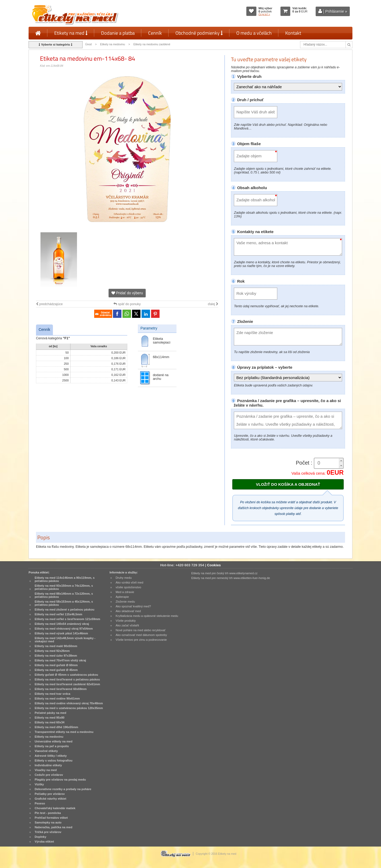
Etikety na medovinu (112, 44)
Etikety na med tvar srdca (53, 694)
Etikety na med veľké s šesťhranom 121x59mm (67, 619)
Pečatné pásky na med (50, 713)
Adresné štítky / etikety (51, 756)
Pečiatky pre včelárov (50, 794)
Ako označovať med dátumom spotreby (141, 635)
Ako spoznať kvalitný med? (133, 606)
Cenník (155, 33)
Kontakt (293, 33)
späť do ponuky (127, 304)
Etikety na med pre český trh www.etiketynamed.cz (224, 573)
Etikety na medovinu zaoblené (152, 44)
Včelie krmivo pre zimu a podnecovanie (141, 640)
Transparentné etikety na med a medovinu (64, 732)
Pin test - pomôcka (48, 813)
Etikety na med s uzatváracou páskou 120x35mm (69, 708)
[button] (341, 461)
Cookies (214, 565)
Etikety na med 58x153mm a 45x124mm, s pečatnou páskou (64, 603)
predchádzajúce (49, 304)
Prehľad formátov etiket (51, 818)
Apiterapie (122, 597)
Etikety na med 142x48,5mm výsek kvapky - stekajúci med (65, 640)
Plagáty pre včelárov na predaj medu (60, 780)
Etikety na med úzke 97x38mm (56, 656)
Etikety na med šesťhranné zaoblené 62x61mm (67, 684)
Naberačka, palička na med (53, 827)
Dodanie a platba (118, 33)
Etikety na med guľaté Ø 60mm (56, 665)
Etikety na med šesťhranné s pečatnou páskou (67, 679)
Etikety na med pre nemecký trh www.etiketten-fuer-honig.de (231, 578)
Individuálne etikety (48, 765)
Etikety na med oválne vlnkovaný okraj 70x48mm (69, 703)
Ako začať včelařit (127, 625)
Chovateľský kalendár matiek (55, 808)
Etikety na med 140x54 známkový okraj (62, 624)
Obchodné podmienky (199, 33)
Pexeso (40, 803)
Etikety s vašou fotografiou (54, 760)
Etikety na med (71, 33)
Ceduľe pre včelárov (49, 775)
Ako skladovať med (128, 611)
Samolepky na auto (48, 822)
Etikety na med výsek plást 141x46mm (61, 633)
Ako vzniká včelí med (130, 582)
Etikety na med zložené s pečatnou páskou (65, 609)
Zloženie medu (125, 602)
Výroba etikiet (44, 842)
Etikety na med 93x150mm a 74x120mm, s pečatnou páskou (64, 587)
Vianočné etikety (46, 751)
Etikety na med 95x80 (50, 718)
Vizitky (39, 784)
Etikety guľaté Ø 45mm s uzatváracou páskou (66, 675)
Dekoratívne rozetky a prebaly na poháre (63, 789)
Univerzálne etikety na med (54, 741)
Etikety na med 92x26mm (52, 651)
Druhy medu (124, 578)
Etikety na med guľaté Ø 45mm (56, 670)
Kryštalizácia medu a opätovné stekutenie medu (147, 616)
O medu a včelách (254, 33)
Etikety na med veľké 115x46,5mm (58, 614)
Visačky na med (46, 770)
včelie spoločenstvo (128, 587)
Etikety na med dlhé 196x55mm (56, 727)
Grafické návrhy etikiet (50, 799)
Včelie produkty (126, 621)
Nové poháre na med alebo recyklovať (140, 630)
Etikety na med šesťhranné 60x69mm (61, 689)
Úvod (88, 44)
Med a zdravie (125, 592)
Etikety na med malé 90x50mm (56, 646)
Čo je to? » (264, 14)
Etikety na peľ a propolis (52, 746)
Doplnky (40, 837)
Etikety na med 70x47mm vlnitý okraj (60, 660)
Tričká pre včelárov (48, 832)
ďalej (213, 304)
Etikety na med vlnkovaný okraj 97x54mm (64, 629)
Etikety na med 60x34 (50, 722)
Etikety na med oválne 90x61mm (57, 698)
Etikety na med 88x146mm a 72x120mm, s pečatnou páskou (64, 595)
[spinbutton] (327, 463)
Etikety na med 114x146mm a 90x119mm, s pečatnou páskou (65, 579)
